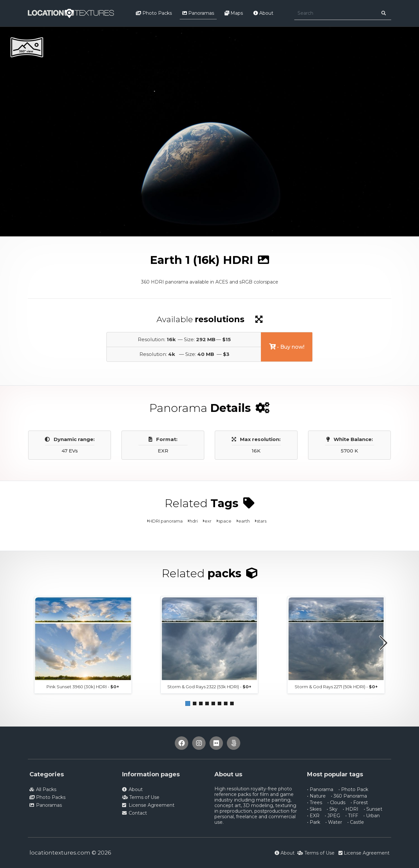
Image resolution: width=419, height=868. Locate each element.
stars (262, 521)
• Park (314, 822)
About (263, 13)
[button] (188, 703)
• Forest (359, 803)
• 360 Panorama (349, 796)
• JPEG (332, 816)
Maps (234, 13)
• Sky (332, 809)
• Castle (356, 822)
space (225, 521)
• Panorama (320, 789)
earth (244, 521)
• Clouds (336, 803)
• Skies (314, 809)
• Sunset (373, 809)
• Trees (315, 803)
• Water (334, 822)
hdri (194, 521)
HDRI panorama (166, 521)
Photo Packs (154, 13)
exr (208, 521)
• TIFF (352, 816)
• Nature (316, 796)
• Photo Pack (353, 789)
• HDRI (351, 809)
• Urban (372, 816)
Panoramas (198, 13)
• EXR (313, 816)
